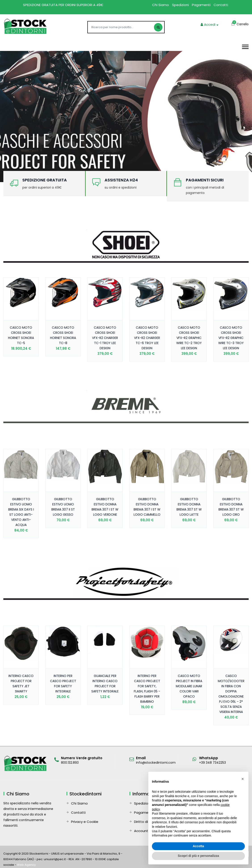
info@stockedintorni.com (156, 763)
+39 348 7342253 (212, 763)
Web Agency (26, 865)
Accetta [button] (198, 846)
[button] (243, 779)
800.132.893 (70, 763)
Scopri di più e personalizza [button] (198, 856)
